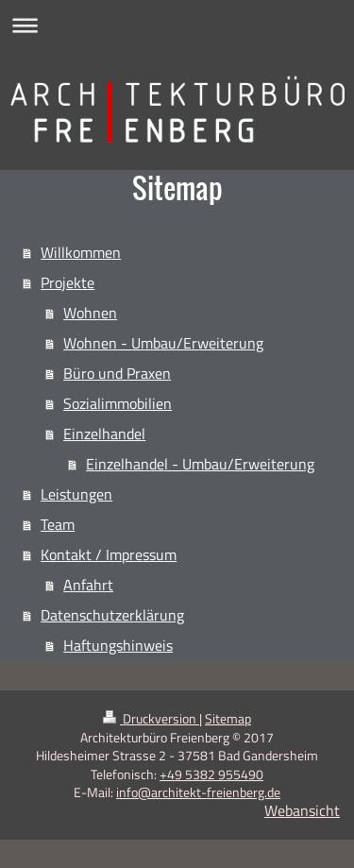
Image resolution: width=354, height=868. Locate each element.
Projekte (67, 282)
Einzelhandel (104, 434)
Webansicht (302, 810)
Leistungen (76, 494)
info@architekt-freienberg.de (198, 792)
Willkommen (81, 252)
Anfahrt (88, 585)
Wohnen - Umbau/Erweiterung (163, 343)
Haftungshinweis (118, 645)
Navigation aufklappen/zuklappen (177, 25)
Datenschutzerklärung (112, 615)
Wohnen (90, 313)
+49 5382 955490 (211, 774)
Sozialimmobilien (118, 403)
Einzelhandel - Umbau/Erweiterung (200, 464)
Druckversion (151, 718)
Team (58, 524)
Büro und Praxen (117, 373)
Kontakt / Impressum (109, 554)
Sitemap (228, 718)
